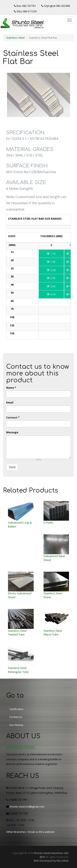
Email (10, 402)
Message (12, 432)
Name (11, 388)
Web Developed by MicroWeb (51, 861)
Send (12, 467)
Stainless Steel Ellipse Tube (53, 633)
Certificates (16, 709)
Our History (16, 725)
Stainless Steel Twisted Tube (17, 633)
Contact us (16, 717)
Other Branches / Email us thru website (30, 832)
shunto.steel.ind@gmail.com (27, 807)
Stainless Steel (15, 38)
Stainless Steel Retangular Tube (18, 670)
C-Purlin (48, 523)
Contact (13, 417)
